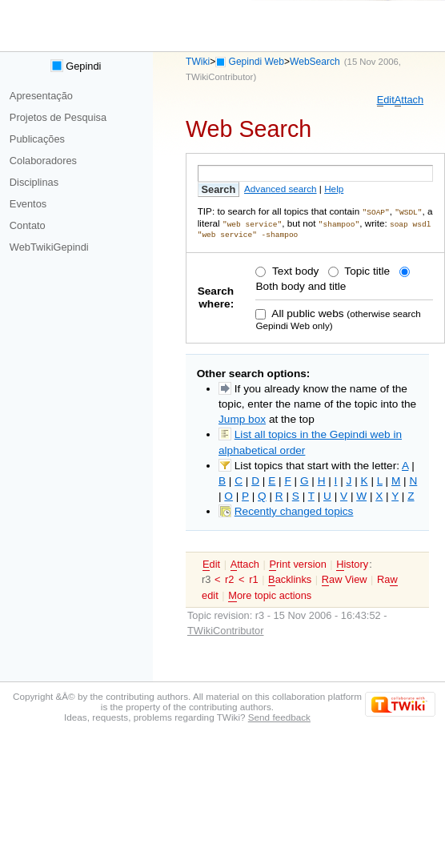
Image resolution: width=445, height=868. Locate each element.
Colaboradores (43, 161)
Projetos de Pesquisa (58, 117)
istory (352, 563)
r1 (253, 578)
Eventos (28, 204)
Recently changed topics (294, 510)
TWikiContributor (219, 77)
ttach (409, 100)
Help (334, 189)
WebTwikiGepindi (49, 247)
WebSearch (315, 62)
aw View (345, 578)
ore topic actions (270, 594)
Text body (294, 269)
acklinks (290, 578)
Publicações (37, 139)
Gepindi (76, 66)
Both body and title (301, 285)
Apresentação (41, 96)
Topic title (366, 269)
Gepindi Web (257, 62)
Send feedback (279, 715)
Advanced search (281, 189)
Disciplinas (34, 182)
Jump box (242, 418)
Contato (28, 225)
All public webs (306, 312)
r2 (229, 578)
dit (386, 100)
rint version (297, 563)
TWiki (198, 62)
